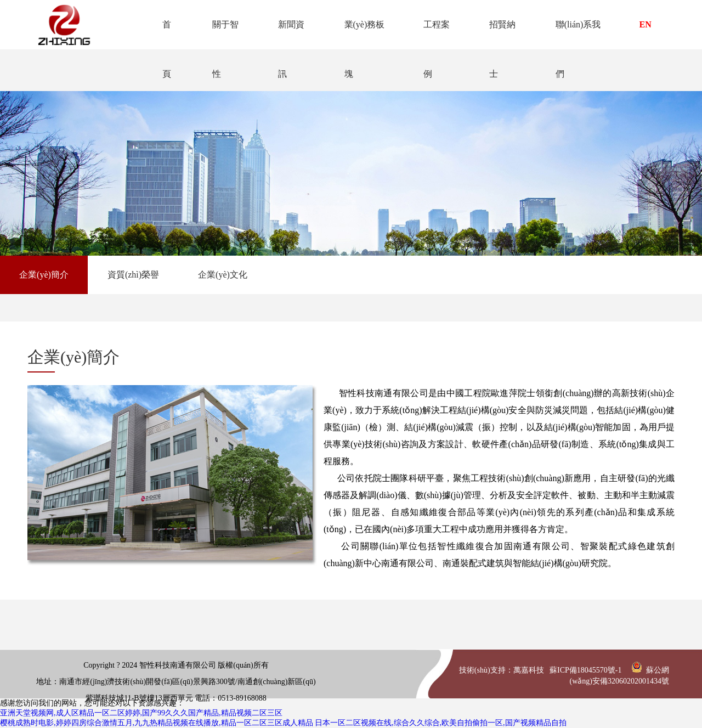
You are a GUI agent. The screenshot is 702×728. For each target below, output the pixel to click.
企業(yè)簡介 (44, 275)
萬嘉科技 (529, 670)
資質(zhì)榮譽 (133, 275)
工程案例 (435, 35)
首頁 (163, 35)
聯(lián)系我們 (577, 35)
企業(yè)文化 (223, 275)
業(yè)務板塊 (362, 35)
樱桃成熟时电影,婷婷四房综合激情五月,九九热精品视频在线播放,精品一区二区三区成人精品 (157, 723)
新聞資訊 (288, 35)
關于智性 (222, 35)
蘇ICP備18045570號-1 (585, 670)
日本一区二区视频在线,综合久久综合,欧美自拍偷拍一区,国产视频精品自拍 (441, 723)
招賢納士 (501, 35)
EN (646, 24)
